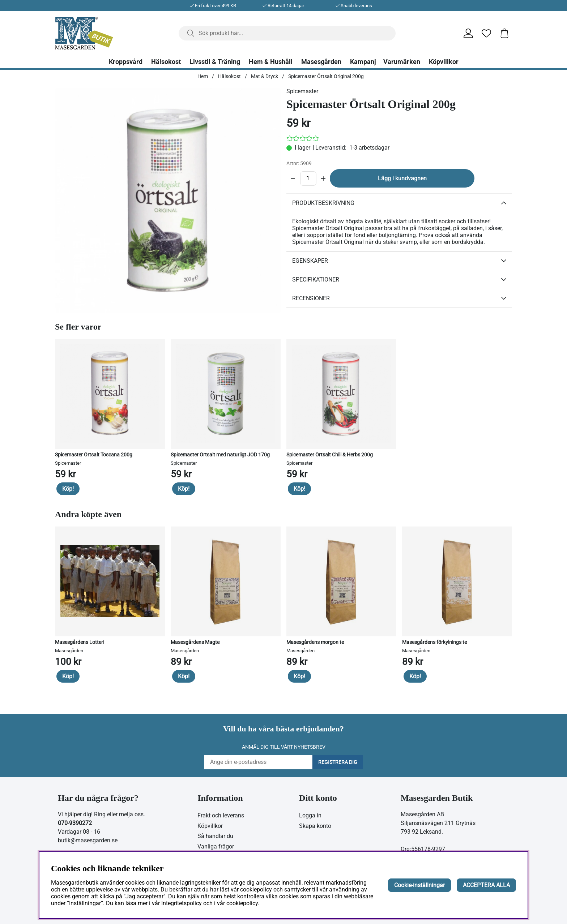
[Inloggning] (468, 33)
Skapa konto (315, 826)
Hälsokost (166, 62)
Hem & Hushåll (271, 62)
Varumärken (402, 62)
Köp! (68, 489)
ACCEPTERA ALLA (486, 885)
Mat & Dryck (265, 76)
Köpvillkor (444, 62)
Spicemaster (302, 91)
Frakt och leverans (221, 815)
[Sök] (287, 33)
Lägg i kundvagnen (402, 178)
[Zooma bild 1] (168, 201)
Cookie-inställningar (419, 885)
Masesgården (321, 62)
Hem (203, 76)
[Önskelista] (486, 33)
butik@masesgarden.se (88, 840)
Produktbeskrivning (323, 203)
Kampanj (363, 62)
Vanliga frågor (216, 846)
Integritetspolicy (182, 903)
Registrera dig (338, 762)
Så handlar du (215, 836)
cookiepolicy (242, 903)
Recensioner (311, 298)
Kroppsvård (126, 62)
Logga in (310, 815)
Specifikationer (316, 280)
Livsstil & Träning (215, 62)
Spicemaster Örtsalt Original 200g (326, 76)
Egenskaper (310, 261)
